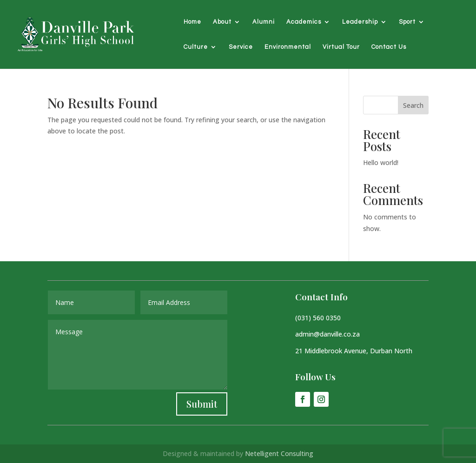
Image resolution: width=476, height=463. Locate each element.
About (222, 22)
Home (192, 22)
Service (241, 47)
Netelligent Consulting (279, 453)
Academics (304, 22)
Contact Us (389, 47)
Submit (202, 404)
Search (413, 105)
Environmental (288, 47)
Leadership (360, 22)
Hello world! (381, 162)
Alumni (264, 22)
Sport (407, 22)
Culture (196, 47)
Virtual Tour (341, 47)
